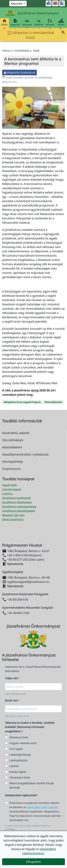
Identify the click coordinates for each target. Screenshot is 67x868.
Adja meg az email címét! (17, 716)
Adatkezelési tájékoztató (21, 795)
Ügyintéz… (15, 24)
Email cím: (12, 701)
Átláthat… (39, 24)
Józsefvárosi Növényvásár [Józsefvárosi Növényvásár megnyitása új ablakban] (17, 502)
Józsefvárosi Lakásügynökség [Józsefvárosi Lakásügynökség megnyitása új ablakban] (19, 506)
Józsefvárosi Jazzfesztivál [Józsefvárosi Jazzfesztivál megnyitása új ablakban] (16, 498)
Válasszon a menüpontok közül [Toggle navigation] (30, 35)
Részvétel (27, 24)
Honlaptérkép (13, 462)
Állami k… (61, 24)
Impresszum (12, 469)
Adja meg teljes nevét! (15, 694)
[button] (63, 33)
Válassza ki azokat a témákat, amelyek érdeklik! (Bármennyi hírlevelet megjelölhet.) (30, 727)
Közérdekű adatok (16, 433)
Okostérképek (13, 440)
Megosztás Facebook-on (19, 72)
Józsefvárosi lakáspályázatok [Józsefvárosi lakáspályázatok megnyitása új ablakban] (19, 511)
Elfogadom (34, 862)
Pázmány (50, 24)
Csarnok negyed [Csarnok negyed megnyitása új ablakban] (12, 489)
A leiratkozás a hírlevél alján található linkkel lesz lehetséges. (28, 827)
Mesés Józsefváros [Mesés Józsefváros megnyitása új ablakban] (13, 519)
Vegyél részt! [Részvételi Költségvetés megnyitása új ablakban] (9, 485)
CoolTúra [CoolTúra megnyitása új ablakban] (7, 494)
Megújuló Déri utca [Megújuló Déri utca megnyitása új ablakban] (13, 515)
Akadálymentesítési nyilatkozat (25, 454)
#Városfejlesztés (53, 402)
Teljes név (12, 678)
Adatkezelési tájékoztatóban (43, 807)
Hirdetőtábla (22, 51)
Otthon (4, 24)
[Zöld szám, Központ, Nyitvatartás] (18, 3)
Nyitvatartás (15, 564)
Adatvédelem (12, 447)
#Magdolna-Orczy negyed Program (22, 402)
